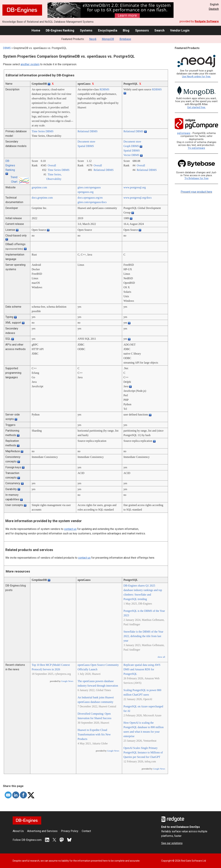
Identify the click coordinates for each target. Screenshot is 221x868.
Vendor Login (180, 30)
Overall (52, 165)
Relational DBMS (88, 131)
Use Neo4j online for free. (196, 77)
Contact (86, 831)
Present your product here (196, 192)
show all (161, 657)
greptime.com (39, 187)
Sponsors (142, 30)
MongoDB (108, 39)
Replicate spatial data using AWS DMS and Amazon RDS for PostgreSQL (142, 669)
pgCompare (184, 133)
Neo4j (93, 39)
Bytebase (125, 39)
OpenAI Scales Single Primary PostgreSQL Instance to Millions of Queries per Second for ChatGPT (143, 752)
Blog (126, 30)
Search (159, 30)
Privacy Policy (70, 831)
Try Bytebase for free (196, 178)
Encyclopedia (108, 30)
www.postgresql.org (135, 187)
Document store (86, 142)
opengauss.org (86, 192)
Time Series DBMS (43, 131)
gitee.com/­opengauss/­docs (92, 202)
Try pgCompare (196, 148)
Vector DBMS (131, 155)
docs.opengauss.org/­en (90, 198)
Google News (67, 681)
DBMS (7, 48)
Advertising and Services (42, 831)
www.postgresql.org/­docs (138, 198)
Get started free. (196, 107)
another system (30, 64)
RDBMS (104, 89)
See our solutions (172, 843)
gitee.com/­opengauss (89, 187)
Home (36, 30)
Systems (86, 30)
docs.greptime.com (42, 198)
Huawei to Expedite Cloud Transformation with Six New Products (94, 734)
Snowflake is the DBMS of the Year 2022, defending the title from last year (143, 636)
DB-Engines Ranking (60, 30)
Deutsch (214, 9)
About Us (18, 831)
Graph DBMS (131, 146)
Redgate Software (207, 21)
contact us (70, 529)
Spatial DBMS (86, 146)
